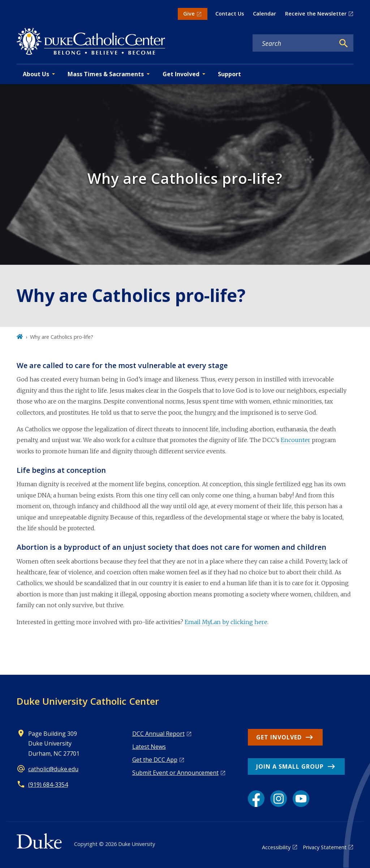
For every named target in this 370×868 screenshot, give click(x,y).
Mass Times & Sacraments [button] (106, 74)
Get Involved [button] (181, 74)
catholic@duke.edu (53, 769)
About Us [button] (36, 74)
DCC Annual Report (158, 734)
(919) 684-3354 (48, 785)
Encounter (296, 440)
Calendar (264, 14)
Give (189, 14)
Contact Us (230, 14)
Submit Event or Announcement (175, 773)
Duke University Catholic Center (88, 701)
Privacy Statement (325, 847)
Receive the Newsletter (316, 14)
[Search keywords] (294, 43)
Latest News (149, 747)
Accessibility (276, 847)
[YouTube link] (301, 799)
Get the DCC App (155, 760)
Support (229, 74)
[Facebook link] (256, 799)
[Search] (344, 43)
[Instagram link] (279, 799)
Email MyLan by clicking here (226, 622)
